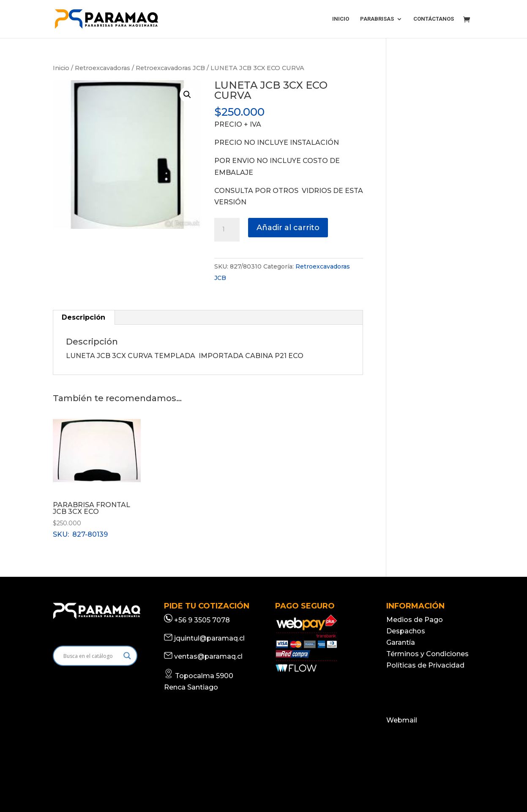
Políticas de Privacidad (425, 665)
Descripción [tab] (83, 317)
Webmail (402, 720)
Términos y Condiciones (427, 654)
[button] (187, 95)
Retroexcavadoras (102, 68)
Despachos (406, 631)
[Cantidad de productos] (227, 230)
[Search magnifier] (127, 656)
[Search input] (91, 656)
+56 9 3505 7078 (202, 620)
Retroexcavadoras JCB (170, 68)
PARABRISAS (377, 19)
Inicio (61, 68)
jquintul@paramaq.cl (209, 638)
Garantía (401, 642)
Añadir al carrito (288, 228)
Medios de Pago (415, 620)
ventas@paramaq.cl (208, 656)
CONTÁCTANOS (434, 19)
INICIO (341, 19)
